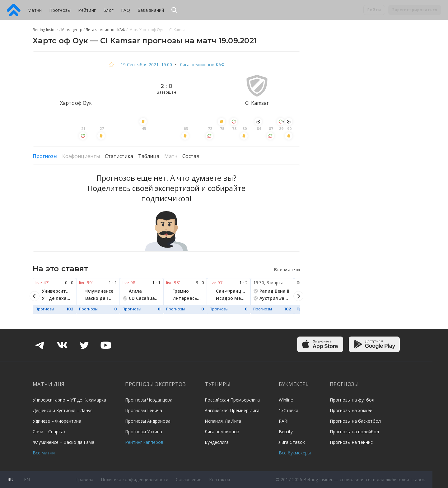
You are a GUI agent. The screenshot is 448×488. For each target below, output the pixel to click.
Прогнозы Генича (144, 410)
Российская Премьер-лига (232, 400)
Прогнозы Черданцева (149, 400)
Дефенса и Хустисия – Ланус (63, 410)
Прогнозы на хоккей (351, 410)
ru (10, 479)
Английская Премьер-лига (232, 410)
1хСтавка (289, 410)
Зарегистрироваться (415, 10)
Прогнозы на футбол (352, 400)
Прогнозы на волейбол (354, 432)
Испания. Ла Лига (223, 421)
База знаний (151, 10)
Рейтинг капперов (144, 442)
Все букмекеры (295, 453)
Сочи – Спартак (49, 432)
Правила (84, 479)
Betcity (286, 432)
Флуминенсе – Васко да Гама (63, 442)
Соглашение (189, 479)
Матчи (35, 10)
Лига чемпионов (222, 432)
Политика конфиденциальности (135, 479)
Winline (286, 400)
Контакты (219, 479)
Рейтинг (87, 10)
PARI (284, 421)
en (27, 479)
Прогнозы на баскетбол (355, 421)
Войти (374, 10)
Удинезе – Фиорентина (57, 421)
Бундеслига (217, 442)
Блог (108, 10)
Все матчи (44, 453)
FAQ (126, 10)
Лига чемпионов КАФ (202, 65)
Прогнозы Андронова (148, 421)
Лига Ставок (292, 442)
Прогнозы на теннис (351, 442)
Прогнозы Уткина (144, 432)
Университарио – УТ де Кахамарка (69, 400)
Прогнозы (60, 10)
